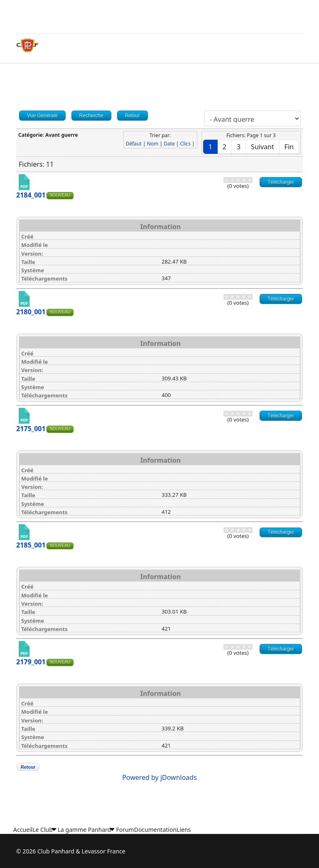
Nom (153, 144)
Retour (28, 767)
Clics (185, 144)
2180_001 (31, 312)
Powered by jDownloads (159, 777)
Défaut (134, 144)
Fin (289, 147)
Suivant (263, 147)
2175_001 (31, 429)
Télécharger (281, 182)
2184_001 (31, 195)
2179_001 (31, 662)
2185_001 (31, 545)
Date (169, 144)
